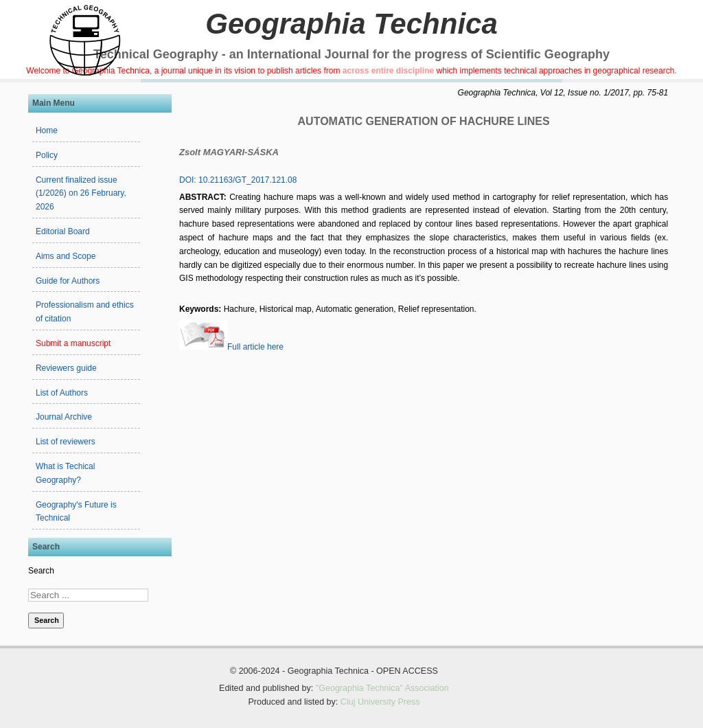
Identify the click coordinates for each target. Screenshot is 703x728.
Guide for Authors (68, 281)
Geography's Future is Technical (76, 512)
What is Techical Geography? (65, 473)
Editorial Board (63, 231)
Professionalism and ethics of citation (85, 312)
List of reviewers (66, 442)
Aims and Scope (66, 256)
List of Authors (62, 393)
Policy (47, 155)
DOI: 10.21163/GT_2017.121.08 (238, 180)
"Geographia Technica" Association (382, 688)
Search (41, 571)
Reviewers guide (66, 368)
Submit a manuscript (73, 343)
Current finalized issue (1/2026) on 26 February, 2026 (81, 194)
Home (47, 130)
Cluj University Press (380, 702)
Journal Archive (64, 417)
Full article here (231, 347)
